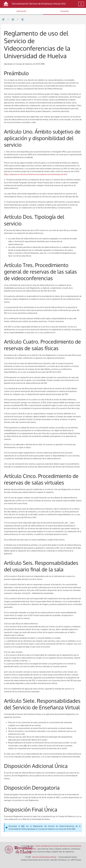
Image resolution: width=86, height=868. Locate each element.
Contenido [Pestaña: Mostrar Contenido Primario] (65, 11)
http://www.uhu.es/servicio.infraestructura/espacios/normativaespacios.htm (36, 174)
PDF (23, 826)
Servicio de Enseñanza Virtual (44, 857)
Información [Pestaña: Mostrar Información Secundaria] (21, 11)
